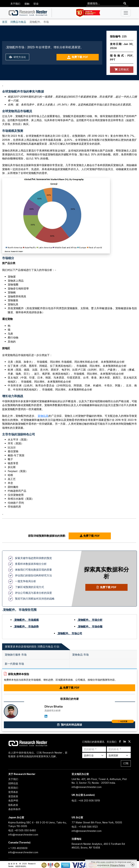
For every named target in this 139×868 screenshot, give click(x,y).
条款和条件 (14, 809)
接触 (27, 4)
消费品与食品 (18, 22)
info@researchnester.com (87, 787)
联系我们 (13, 788)
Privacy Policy (118, 865)
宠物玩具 (43, 416)
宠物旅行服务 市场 (16, 655)
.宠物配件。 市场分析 (90, 620)
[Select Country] (119, 755)
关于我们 (15, 4)
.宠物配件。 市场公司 (70, 633)
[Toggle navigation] (126, 13)
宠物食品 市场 (80, 655)
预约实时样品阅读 (96, 724)
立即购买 (122, 69)
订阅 (126, 763)
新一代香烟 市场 (14, 664)
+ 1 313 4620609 (18, 848)
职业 (36, 4)
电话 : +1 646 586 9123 (85, 827)
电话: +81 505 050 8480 (22, 830)
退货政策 (13, 796)
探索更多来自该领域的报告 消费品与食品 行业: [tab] (32, 647)
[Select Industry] (94, 755)
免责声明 (13, 800)
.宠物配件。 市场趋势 (26, 627)
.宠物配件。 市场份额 (90, 627)
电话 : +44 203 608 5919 (86, 800)
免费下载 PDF (78, 57)
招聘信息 (13, 783)
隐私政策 (13, 805)
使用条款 (13, 792)
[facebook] (120, 742)
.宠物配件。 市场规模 (26, 620)
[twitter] (129, 742)
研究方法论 (18, 57)
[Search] (125, 4)
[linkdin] (125, 742)
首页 (5, 22)
